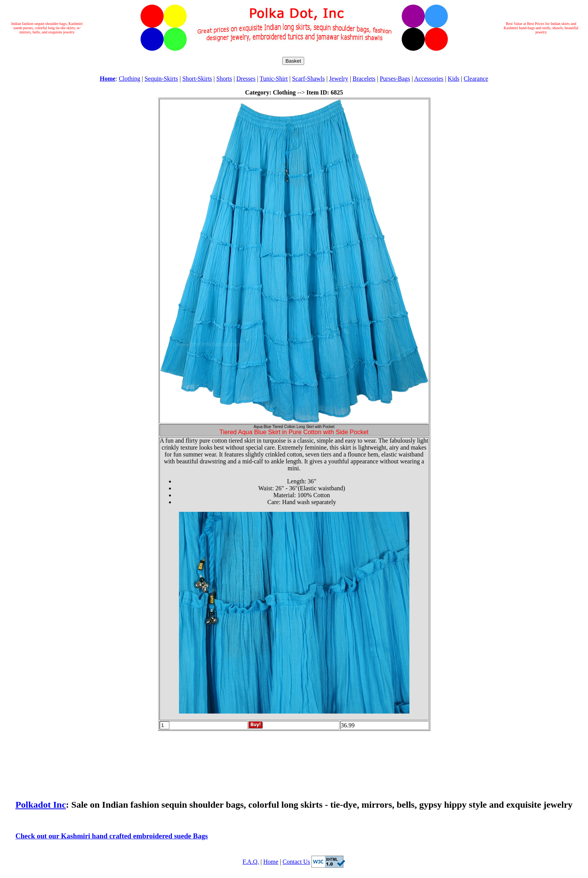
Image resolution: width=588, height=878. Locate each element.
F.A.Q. (251, 862)
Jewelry (339, 79)
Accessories (429, 79)
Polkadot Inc (41, 805)
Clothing (129, 79)
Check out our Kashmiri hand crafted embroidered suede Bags (112, 836)
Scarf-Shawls (308, 79)
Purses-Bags (395, 79)
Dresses (246, 79)
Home (271, 862)
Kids (454, 79)
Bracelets (364, 79)
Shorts (224, 79)
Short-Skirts (197, 79)
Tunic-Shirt (274, 79)
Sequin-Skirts (161, 79)
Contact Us (296, 862)
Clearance (476, 79)
